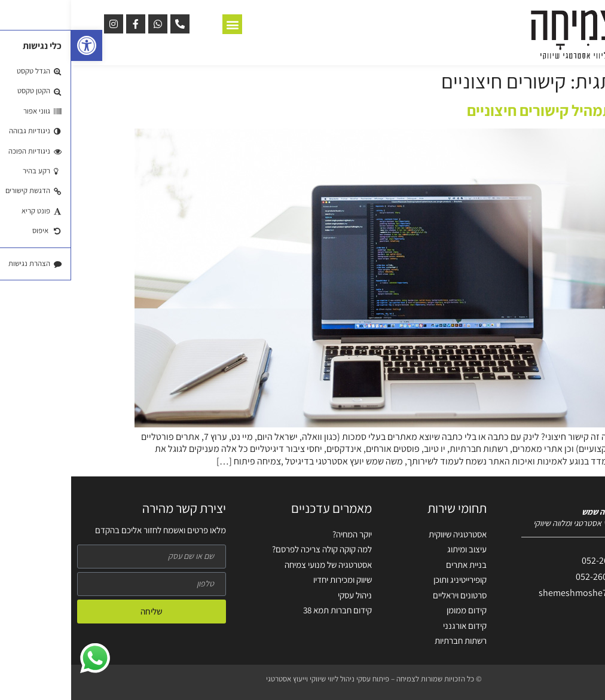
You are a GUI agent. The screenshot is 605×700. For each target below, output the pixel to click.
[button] (16, 45)
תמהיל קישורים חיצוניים (469, 110)
